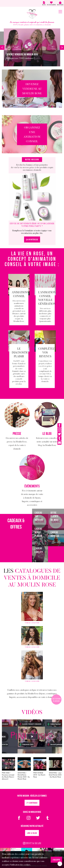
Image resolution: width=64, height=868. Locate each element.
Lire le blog (32, 833)
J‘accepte (56, 860)
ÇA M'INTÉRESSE (32, 240)
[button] (2, 47)
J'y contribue (32, 803)
